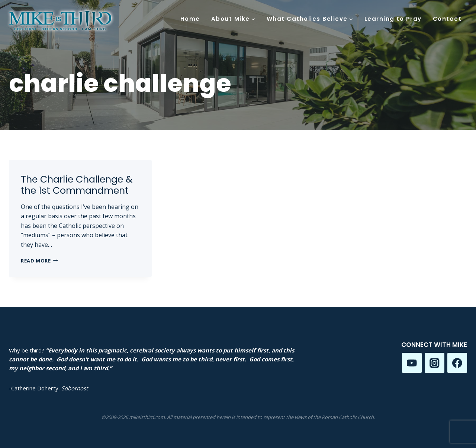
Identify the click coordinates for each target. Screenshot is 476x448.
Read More (39, 261)
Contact (447, 19)
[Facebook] (457, 363)
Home (190, 19)
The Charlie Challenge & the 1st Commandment (77, 185)
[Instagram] (435, 363)
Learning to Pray (393, 19)
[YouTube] (412, 363)
